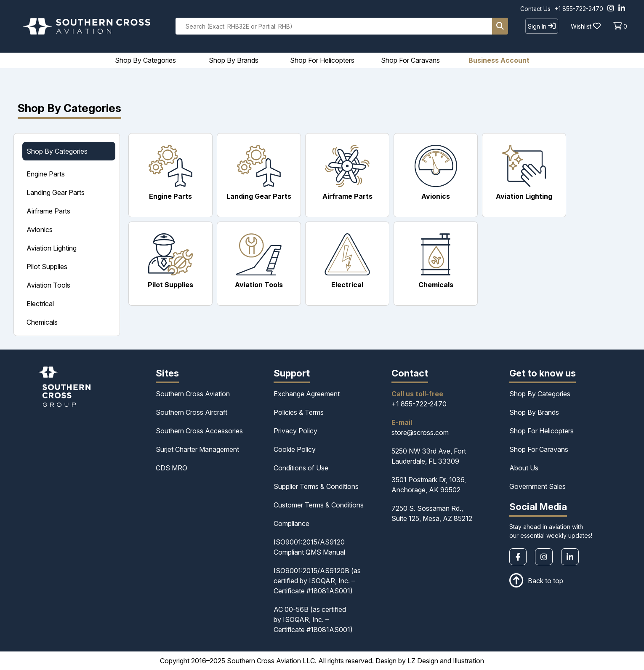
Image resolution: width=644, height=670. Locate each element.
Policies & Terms (299, 412)
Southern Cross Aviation (193, 394)
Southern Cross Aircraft (192, 412)
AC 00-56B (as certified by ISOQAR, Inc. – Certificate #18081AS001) (313, 619)
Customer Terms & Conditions (319, 505)
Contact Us (535, 9)
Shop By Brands (534, 412)
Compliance (291, 523)
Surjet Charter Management (197, 449)
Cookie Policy (295, 449)
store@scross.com (420, 432)
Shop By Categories (540, 394)
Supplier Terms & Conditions (316, 486)
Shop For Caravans (539, 449)
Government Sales (538, 486)
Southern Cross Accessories (199, 431)
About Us (524, 468)
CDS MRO (172, 468)
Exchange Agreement (307, 394)
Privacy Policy (295, 431)
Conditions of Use (301, 468)
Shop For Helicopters (542, 431)
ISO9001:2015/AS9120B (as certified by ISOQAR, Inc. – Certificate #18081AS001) (317, 581)
